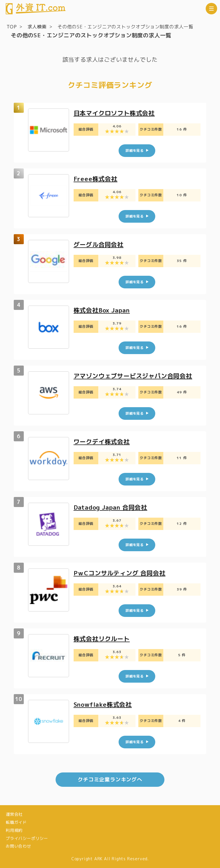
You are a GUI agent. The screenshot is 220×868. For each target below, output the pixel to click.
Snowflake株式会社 (104, 704)
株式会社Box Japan (104, 310)
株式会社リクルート (103, 639)
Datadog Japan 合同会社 (113, 507)
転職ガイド (16, 822)
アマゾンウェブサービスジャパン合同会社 (136, 376)
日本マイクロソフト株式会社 (116, 113)
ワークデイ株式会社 (103, 441)
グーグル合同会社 (100, 244)
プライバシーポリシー (27, 838)
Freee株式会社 (96, 179)
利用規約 (14, 830)
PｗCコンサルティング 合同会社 (122, 573)
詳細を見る (135, 151)
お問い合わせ (18, 846)
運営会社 (14, 814)
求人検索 (37, 27)
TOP (12, 27)
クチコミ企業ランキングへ (110, 779)
